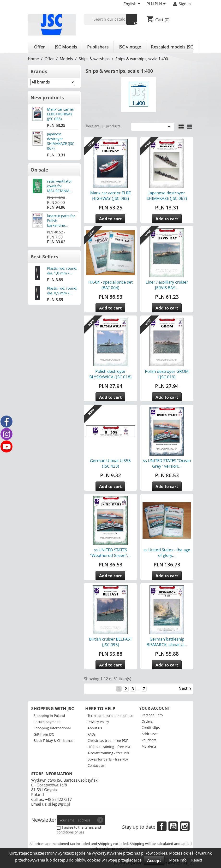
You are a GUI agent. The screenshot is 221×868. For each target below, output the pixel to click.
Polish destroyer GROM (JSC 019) (167, 374)
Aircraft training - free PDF (109, 753)
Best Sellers (44, 257)
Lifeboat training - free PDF (109, 747)
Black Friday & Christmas (54, 740)
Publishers (98, 47)
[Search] (110, 19)
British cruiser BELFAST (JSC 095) (110, 642)
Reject (197, 860)
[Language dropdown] (133, 4)
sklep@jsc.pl (59, 804)
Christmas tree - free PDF (108, 740)
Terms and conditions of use (110, 716)
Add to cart (110, 219)
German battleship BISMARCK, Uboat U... (167, 642)
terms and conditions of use (79, 830)
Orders (147, 721)
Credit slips (151, 728)
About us (95, 728)
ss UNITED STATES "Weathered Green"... (110, 553)
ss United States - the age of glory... (167, 553)
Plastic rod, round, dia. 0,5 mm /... (62, 291)
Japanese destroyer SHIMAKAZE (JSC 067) (61, 141)
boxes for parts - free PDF (108, 759)
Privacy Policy (98, 722)
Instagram (185, 826)
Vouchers (149, 740)
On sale (39, 170)
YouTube (173, 826)
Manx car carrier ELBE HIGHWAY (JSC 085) (61, 114)
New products (47, 98)
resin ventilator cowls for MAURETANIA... (60, 186)
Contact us (96, 765)
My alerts (149, 746)
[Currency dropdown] (157, 4)
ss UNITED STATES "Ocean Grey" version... (167, 463)
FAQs (92, 734)
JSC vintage (130, 47)
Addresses (150, 734)
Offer (39, 47)
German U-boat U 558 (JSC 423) (110, 463)
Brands (39, 71)
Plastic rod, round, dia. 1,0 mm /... (62, 271)
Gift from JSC (44, 734)
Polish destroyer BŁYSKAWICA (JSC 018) (110, 374)
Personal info (152, 715)
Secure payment (47, 722)
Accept (154, 860)
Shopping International (52, 728)
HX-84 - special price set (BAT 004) (110, 285)
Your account (155, 708)
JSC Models (66, 47)
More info (178, 860)
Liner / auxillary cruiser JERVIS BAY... (167, 285)
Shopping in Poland (49, 716)
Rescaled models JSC (172, 47)
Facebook (162, 826)
